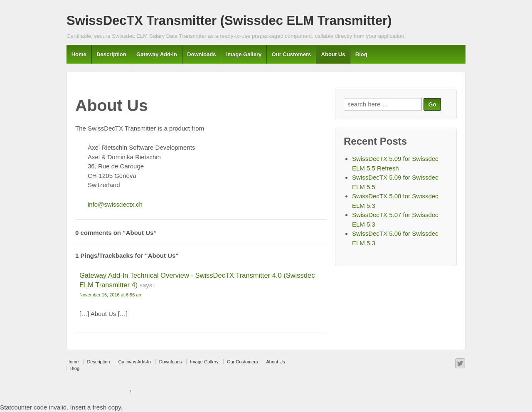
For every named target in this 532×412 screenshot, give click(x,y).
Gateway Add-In (157, 54)
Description (111, 54)
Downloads (201, 54)
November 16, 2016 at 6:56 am (111, 295)
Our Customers (292, 54)
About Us (333, 54)
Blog (361, 54)
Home (79, 54)
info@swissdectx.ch (115, 204)
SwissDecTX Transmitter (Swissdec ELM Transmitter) (229, 21)
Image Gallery (244, 54)
